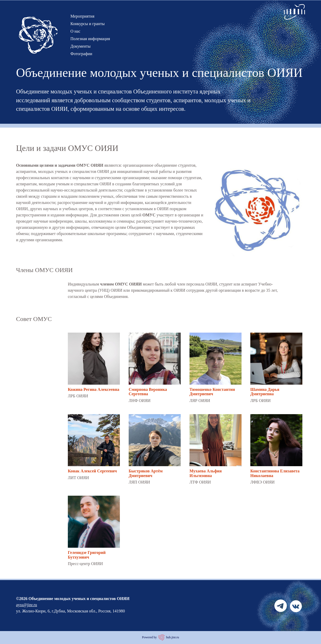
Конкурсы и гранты (87, 24)
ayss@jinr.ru (27, 605)
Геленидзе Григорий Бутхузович (87, 555)
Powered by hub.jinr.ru (161, 637)
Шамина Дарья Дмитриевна (265, 392)
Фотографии (81, 54)
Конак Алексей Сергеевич (92, 471)
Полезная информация (90, 39)
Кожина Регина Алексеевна (94, 389)
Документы (81, 46)
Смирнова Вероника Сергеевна (148, 392)
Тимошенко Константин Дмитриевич (212, 392)
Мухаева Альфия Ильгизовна (206, 473)
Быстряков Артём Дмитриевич (146, 473)
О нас (75, 31)
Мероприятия (82, 16)
